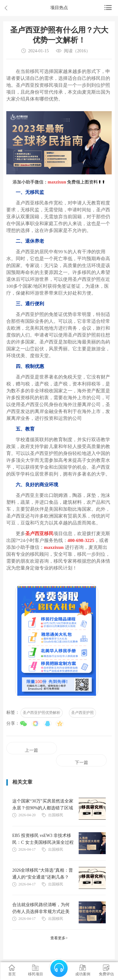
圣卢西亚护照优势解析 (42, 713)
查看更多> (59, 938)
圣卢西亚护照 (82, 713)
